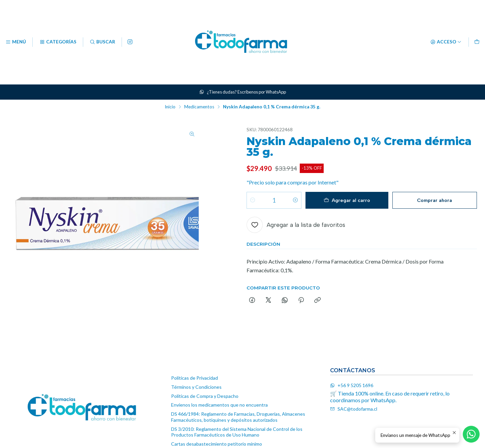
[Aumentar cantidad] (295, 201)
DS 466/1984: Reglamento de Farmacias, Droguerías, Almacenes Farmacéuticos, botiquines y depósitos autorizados (238, 417)
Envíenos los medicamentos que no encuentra (219, 405)
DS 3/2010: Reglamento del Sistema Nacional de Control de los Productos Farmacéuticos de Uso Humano (237, 432)
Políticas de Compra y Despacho (205, 396)
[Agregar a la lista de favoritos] (296, 226)
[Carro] (477, 42)
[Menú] (16, 42)
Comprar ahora (434, 201)
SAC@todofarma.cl (354, 409)
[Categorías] (58, 42)
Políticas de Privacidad (195, 378)
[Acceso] (446, 42)
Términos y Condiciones (196, 387)
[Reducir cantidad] (253, 201)
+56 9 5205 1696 (352, 385)
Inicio (170, 107)
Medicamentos (199, 107)
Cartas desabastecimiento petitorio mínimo (217, 444)
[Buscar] (102, 42)
